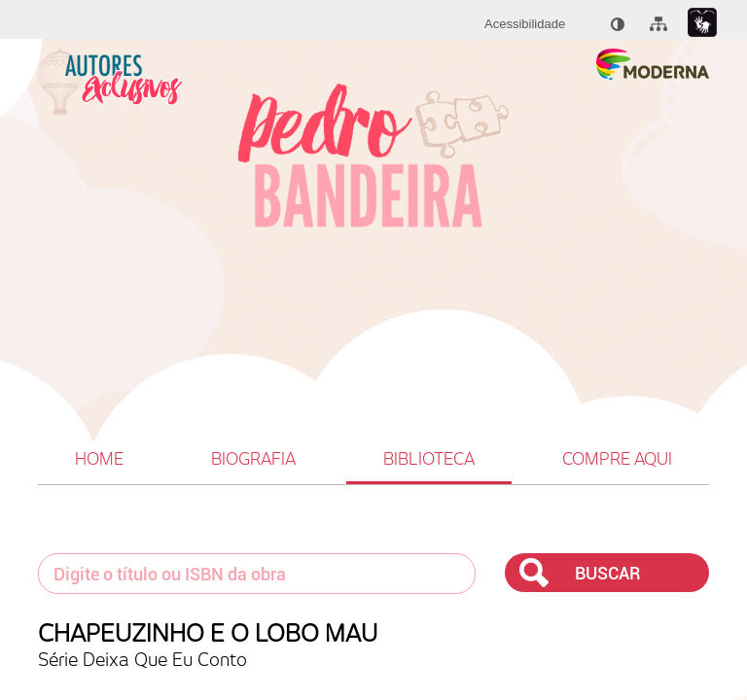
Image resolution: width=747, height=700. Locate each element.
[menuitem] (525, 24)
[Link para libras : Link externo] (702, 23)
